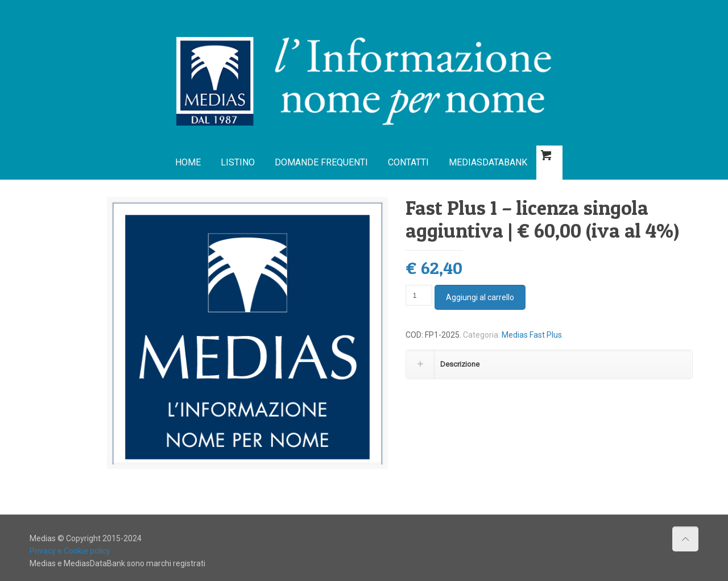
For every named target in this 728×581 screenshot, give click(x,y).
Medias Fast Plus (532, 335)
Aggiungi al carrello (480, 297)
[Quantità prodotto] (419, 295)
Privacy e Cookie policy (70, 551)
